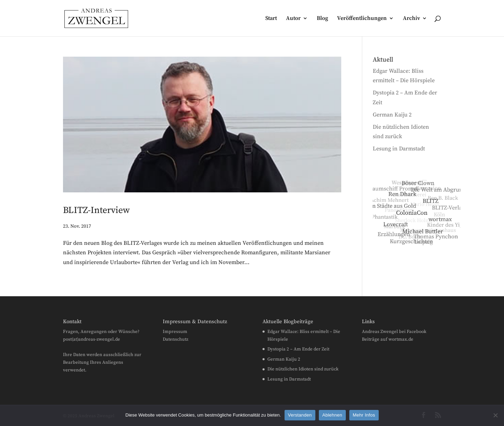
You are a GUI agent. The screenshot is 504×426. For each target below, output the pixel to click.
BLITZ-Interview (96, 210)
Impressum (175, 332)
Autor (293, 19)
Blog (322, 19)
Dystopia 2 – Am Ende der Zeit (298, 349)
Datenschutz (176, 339)
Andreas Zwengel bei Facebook (394, 332)
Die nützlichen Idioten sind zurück (303, 369)
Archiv (411, 19)
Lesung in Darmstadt (399, 149)
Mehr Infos (364, 415)
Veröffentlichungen (362, 19)
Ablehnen (332, 415)
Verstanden (300, 415)
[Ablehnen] (495, 415)
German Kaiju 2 (392, 115)
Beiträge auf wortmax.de (388, 339)
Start (271, 19)
